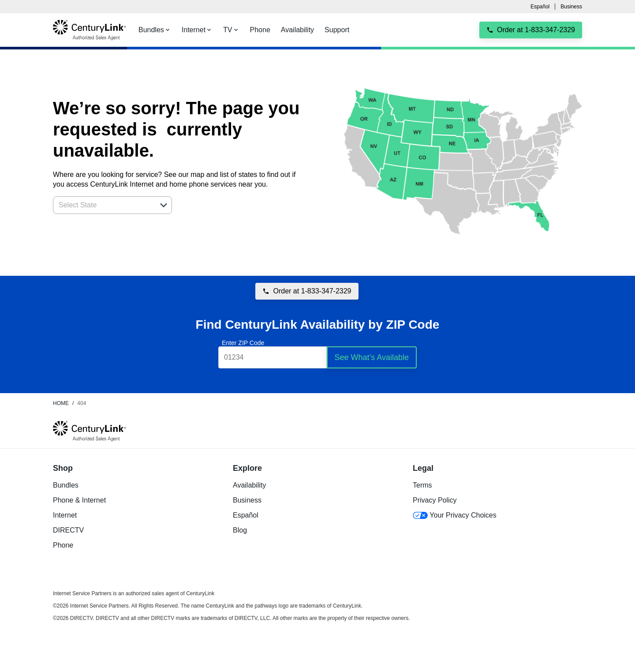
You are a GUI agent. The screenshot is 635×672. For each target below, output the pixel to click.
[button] (164, 205)
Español (540, 7)
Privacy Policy (435, 500)
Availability (249, 485)
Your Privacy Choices (455, 515)
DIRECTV (68, 530)
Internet (65, 515)
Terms (422, 485)
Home (61, 403)
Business (571, 7)
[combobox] (103, 205)
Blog (240, 530)
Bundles (66, 485)
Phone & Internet (79, 500)
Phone (63, 545)
